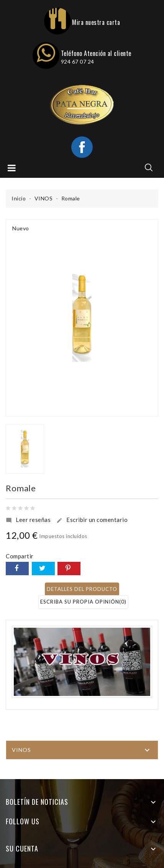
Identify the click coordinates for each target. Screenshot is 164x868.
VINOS (21, 750)
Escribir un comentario (92, 520)
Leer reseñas (28, 520)
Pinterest (69, 569)
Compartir (17, 569)
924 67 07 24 (78, 62)
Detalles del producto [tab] (82, 589)
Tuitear (43, 569)
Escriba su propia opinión (83, 602)
